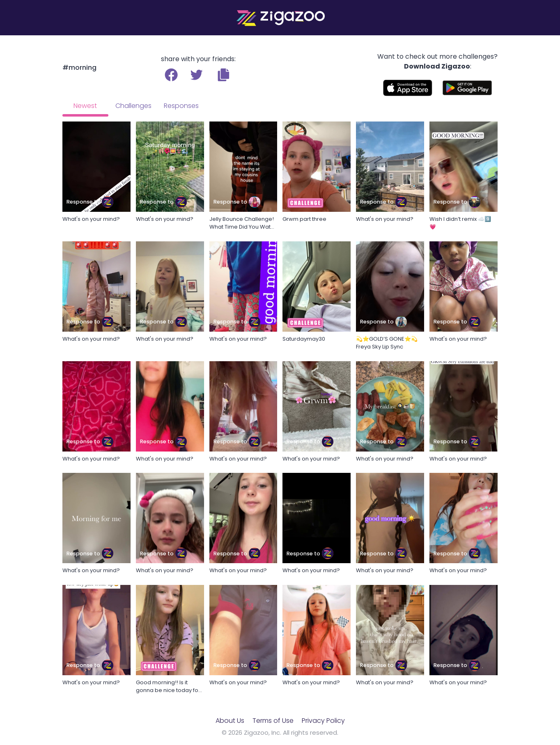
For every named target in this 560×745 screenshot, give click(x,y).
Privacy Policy (323, 721)
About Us (230, 721)
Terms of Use (273, 721)
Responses (181, 106)
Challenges (133, 106)
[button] (224, 75)
